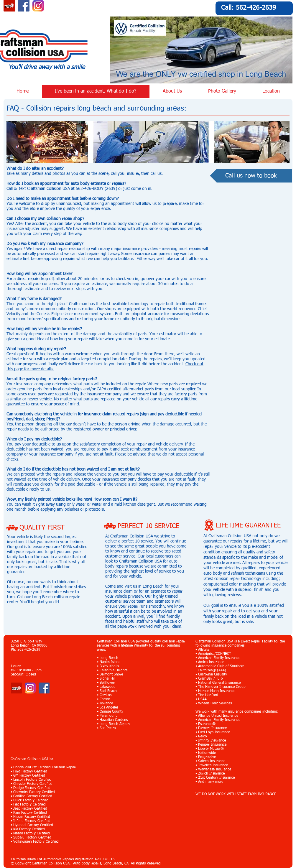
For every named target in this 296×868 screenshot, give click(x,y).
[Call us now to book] (251, 176)
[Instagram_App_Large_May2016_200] (38, 6)
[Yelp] (16, 688)
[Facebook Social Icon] (24, 6)
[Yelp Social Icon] (9, 6)
